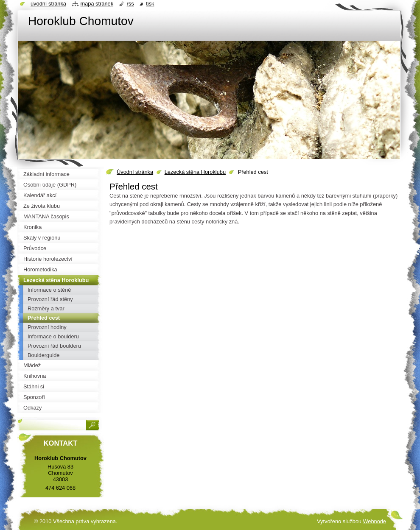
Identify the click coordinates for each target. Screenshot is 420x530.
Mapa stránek (97, 4)
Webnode (374, 521)
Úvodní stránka (135, 172)
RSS (130, 4)
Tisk (150, 4)
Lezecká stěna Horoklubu (195, 172)
